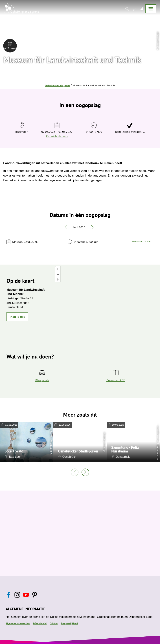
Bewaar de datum (141, 242)
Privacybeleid (40, 623)
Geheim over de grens (58, 85)
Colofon (54, 623)
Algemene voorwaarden (18, 623)
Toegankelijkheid (69, 623)
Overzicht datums (57, 136)
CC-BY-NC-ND (158, 451)
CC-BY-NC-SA (51, 446)
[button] (17, 317)
